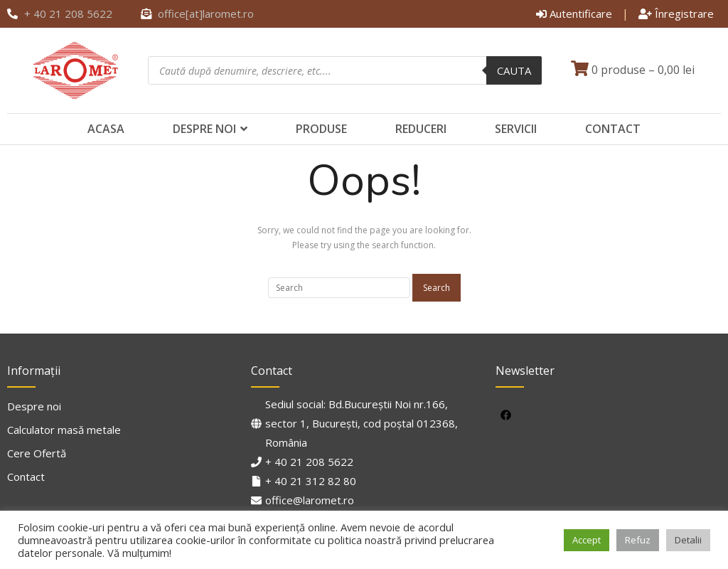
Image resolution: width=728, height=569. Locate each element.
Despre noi (204, 129)
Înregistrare (676, 14)
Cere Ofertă (37, 453)
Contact (613, 129)
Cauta (514, 70)
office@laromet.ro (310, 500)
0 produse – (633, 70)
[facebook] (508, 415)
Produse (321, 129)
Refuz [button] (638, 540)
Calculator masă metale (64, 430)
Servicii (516, 129)
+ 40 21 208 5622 (309, 462)
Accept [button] (587, 540)
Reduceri (421, 129)
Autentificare (574, 14)
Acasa (106, 129)
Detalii (688, 540)
